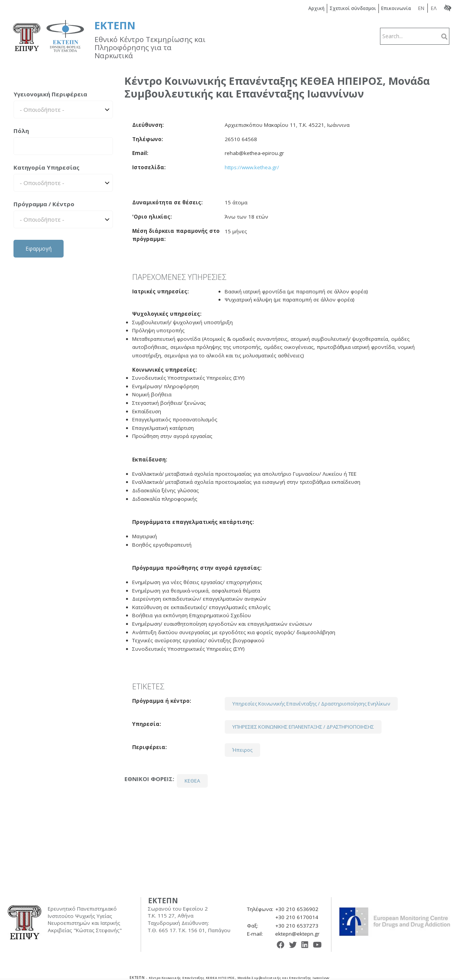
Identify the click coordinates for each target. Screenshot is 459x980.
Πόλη (21, 131)
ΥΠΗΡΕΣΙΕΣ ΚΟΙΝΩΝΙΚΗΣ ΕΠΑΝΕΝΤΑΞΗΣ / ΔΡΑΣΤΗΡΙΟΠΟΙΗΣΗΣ (303, 727)
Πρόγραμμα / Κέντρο (44, 204)
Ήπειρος (242, 750)
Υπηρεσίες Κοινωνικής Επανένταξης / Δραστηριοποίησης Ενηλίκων (311, 704)
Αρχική (317, 8)
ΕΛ (434, 8)
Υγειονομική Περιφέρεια (50, 94)
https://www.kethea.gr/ (252, 167)
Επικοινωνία (397, 8)
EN (421, 8)
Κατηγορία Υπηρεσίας (46, 167)
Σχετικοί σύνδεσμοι (353, 8)
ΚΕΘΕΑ (192, 781)
